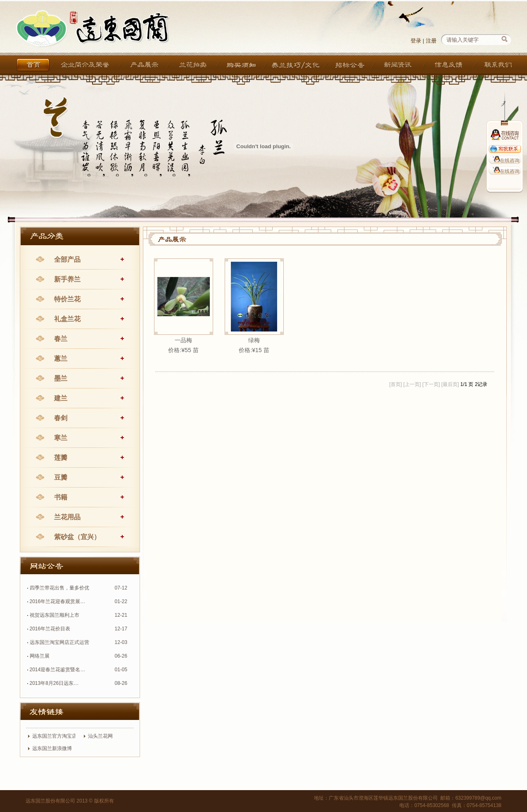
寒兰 (61, 438)
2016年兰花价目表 (50, 629)
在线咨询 (505, 161)
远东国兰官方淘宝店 (55, 736)
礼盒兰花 (67, 319)
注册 (431, 41)
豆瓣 (61, 477)
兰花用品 (67, 517)
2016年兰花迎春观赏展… (58, 601)
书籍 (61, 497)
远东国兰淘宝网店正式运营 (59, 642)
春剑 (61, 418)
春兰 (61, 339)
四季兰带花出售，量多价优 (59, 588)
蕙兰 (61, 359)
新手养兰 (67, 279)
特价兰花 (67, 299)
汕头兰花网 (100, 736)
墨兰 (61, 378)
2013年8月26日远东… (54, 683)
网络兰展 (40, 656)
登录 (416, 41)
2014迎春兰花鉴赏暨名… (58, 670)
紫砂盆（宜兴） (77, 537)
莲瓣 (61, 458)
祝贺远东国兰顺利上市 (55, 615)
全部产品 (67, 259)
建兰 (61, 398)
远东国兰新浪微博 (52, 748)
